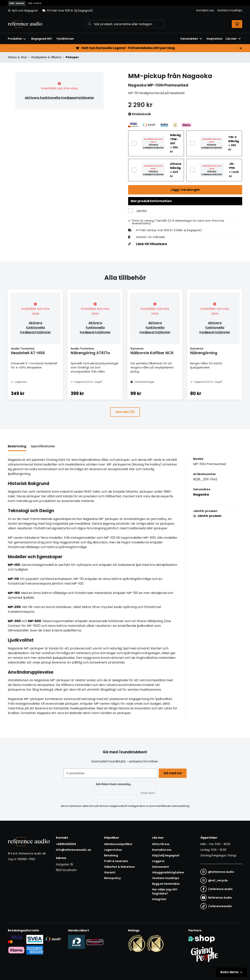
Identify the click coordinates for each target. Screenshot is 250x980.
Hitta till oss (161, 844)
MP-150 (14, 601)
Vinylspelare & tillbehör (46, 57)
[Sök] (125, 24)
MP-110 (13, 587)
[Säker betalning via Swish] (53, 939)
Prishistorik (140, 114)
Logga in (158, 861)
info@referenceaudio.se (73, 850)
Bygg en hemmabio (166, 884)
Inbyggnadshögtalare (168, 872)
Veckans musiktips (230, 10)
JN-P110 (232, 166)
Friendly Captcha (148, 793)
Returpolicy (112, 878)
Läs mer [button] (233, 39)
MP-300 (14, 629)
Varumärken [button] (191, 39)
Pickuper (72, 57)
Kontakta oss (205, 10)
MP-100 (14, 573)
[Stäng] (241, 48)
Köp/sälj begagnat (166, 855)
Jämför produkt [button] (207, 524)
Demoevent (161, 867)
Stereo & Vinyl (17, 57)
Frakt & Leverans (116, 861)
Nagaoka (201, 502)
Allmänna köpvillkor (118, 844)
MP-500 (35, 629)
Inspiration (215, 39)
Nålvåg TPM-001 (175, 139)
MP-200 (14, 615)
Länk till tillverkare (151, 246)
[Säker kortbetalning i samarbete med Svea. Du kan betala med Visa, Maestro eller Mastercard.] (16, 939)
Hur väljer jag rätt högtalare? (165, 891)
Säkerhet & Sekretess (119, 867)
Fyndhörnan (65, 39)
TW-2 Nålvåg (234, 139)
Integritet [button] (159, 899)
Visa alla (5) (125, 420)
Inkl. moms (17, 3)
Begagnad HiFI (42, 39)
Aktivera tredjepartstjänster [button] (153, 146)
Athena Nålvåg (176, 166)
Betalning (111, 855)
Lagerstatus (113, 850)
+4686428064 (66, 844)
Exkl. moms (35, 3)
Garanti (110, 872)
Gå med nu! (173, 773)
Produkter (17, 39)
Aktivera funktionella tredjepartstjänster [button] (59, 98)
